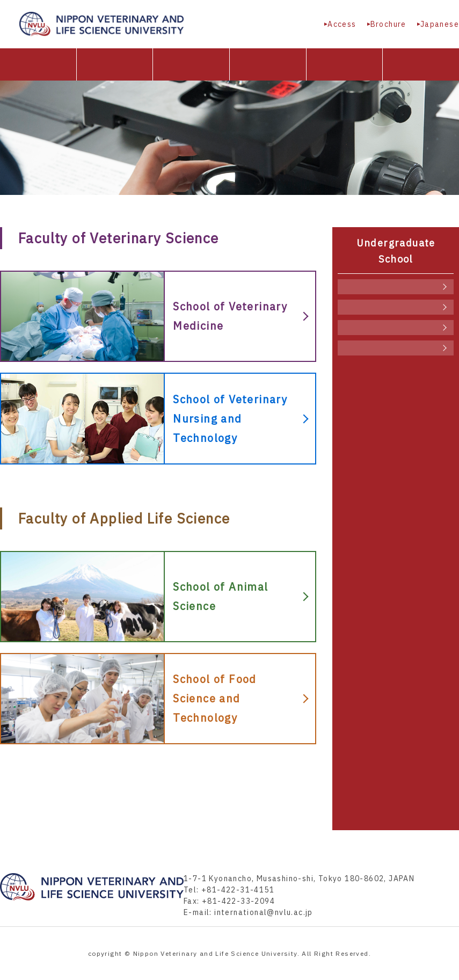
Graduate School (268, 64)
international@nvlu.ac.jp (264, 912)
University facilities (345, 64)
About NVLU (115, 64)
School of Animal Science (396, 328)
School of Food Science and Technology (396, 348)
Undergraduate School (191, 64)
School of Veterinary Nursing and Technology (396, 307)
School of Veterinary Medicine (396, 287)
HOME (38, 64)
